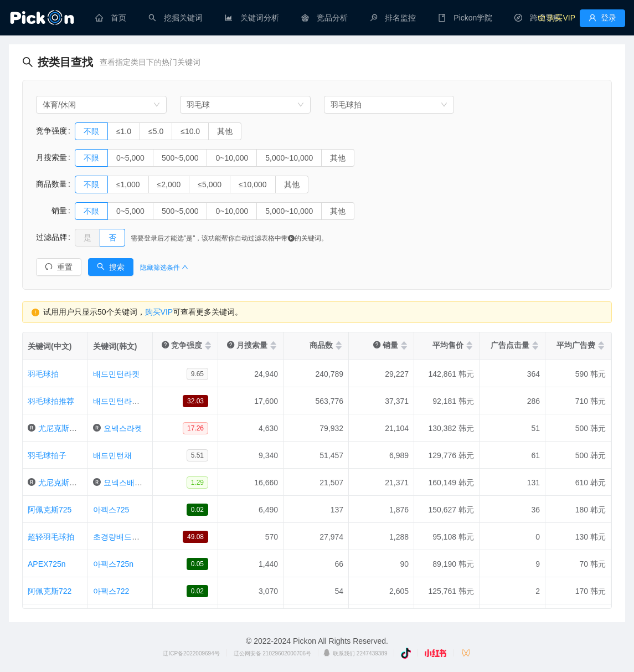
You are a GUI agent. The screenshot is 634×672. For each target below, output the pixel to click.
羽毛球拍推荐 (51, 401)
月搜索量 (51, 157)
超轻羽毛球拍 (51, 537)
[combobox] (101, 105)
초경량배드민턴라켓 (128, 537)
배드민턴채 (112, 455)
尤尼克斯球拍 (61, 428)
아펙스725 (111, 510)
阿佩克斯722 (50, 591)
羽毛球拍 (43, 374)
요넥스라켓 (123, 428)
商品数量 (51, 184)
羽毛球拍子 (47, 455)
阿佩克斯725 (50, 510)
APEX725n (47, 564)
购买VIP (159, 312)
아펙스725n (113, 564)
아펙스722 (111, 591)
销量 (51, 211)
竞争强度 (51, 131)
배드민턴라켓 (116, 374)
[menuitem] (111, 18)
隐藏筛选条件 (164, 268)
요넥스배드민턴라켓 (138, 483)
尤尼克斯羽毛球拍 (69, 483)
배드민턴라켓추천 (124, 401)
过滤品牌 (51, 237)
